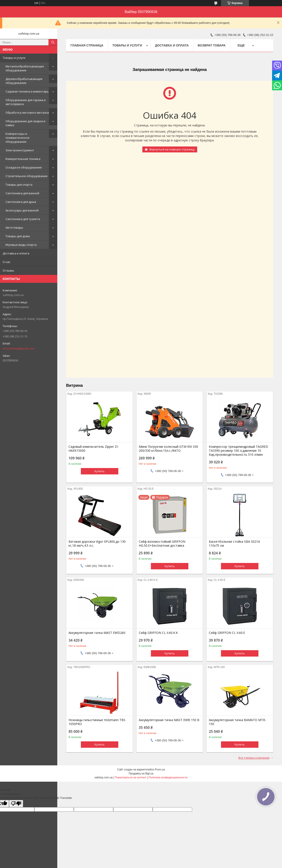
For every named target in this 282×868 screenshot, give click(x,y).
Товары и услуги (14, 58)
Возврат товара (211, 45)
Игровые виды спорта (21, 245)
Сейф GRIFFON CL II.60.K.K (158, 633)
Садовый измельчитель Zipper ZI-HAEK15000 (94, 449)
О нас (6, 262)
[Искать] (53, 42)
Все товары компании (254, 758)
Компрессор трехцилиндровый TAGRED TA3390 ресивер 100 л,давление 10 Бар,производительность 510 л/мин (238, 451)
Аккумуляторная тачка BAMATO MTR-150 (237, 722)
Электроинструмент (20, 150)
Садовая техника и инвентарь (27, 91)
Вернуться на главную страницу (172, 149)
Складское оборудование (24, 167)
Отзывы (8, 270)
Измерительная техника (23, 159)
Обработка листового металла (27, 113)
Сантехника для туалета (23, 219)
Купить (100, 471)
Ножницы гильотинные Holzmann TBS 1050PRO (97, 722)
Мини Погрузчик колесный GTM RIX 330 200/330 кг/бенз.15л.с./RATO (168, 449)
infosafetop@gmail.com (19, 348)
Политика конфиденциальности (168, 777)
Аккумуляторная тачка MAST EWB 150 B (169, 720)
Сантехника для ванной (22, 193)
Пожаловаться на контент (131, 777)
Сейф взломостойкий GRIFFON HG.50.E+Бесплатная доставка (162, 544)
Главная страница (87, 45)
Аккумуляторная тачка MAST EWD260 (97, 633)
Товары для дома (18, 236)
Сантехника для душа (21, 202)
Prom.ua (160, 770)
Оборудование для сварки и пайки (25, 123)
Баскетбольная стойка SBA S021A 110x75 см (234, 544)
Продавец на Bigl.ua (141, 774)
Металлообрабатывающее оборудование (25, 68)
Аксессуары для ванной (22, 210)
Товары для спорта (19, 185)
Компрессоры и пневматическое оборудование (18, 138)
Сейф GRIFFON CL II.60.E (227, 633)
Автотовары (14, 228)
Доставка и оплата (16, 253)
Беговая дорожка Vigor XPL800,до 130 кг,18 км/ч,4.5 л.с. (97, 544)
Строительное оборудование (27, 176)
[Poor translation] (16, 804)
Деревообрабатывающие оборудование (24, 81)
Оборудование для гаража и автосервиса (26, 102)
